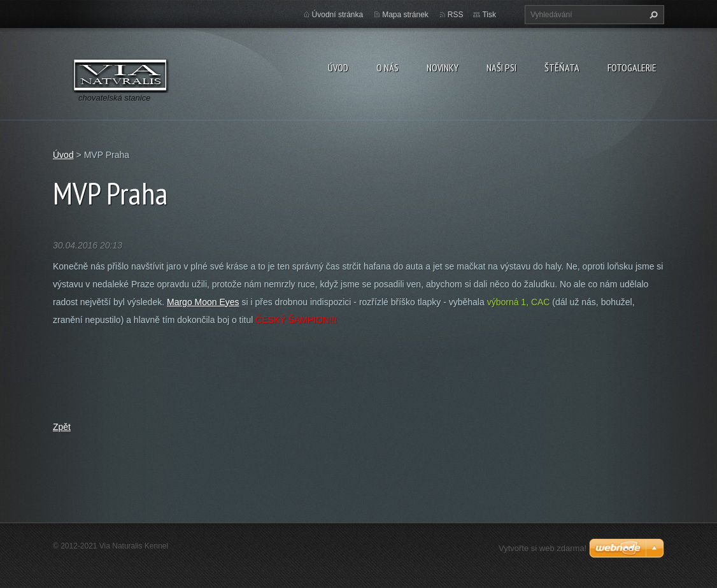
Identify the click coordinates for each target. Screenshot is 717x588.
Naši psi (501, 68)
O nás (387, 68)
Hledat (652, 15)
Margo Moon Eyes (203, 302)
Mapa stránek (405, 15)
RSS (456, 15)
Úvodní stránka (338, 15)
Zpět (62, 427)
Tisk (489, 15)
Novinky (443, 68)
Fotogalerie (632, 68)
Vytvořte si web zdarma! (543, 548)
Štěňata (562, 68)
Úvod (338, 68)
